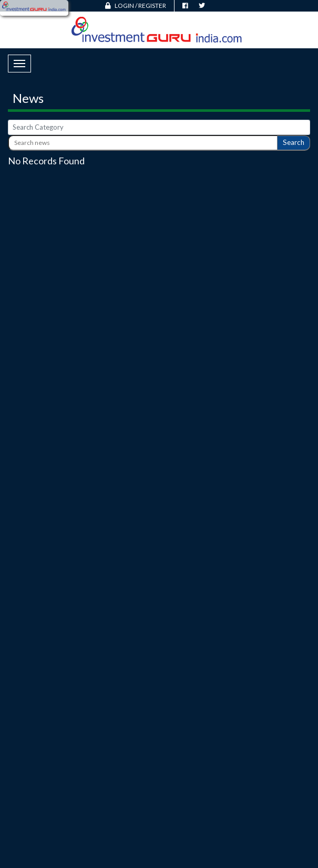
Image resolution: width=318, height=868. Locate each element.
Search (294, 142)
